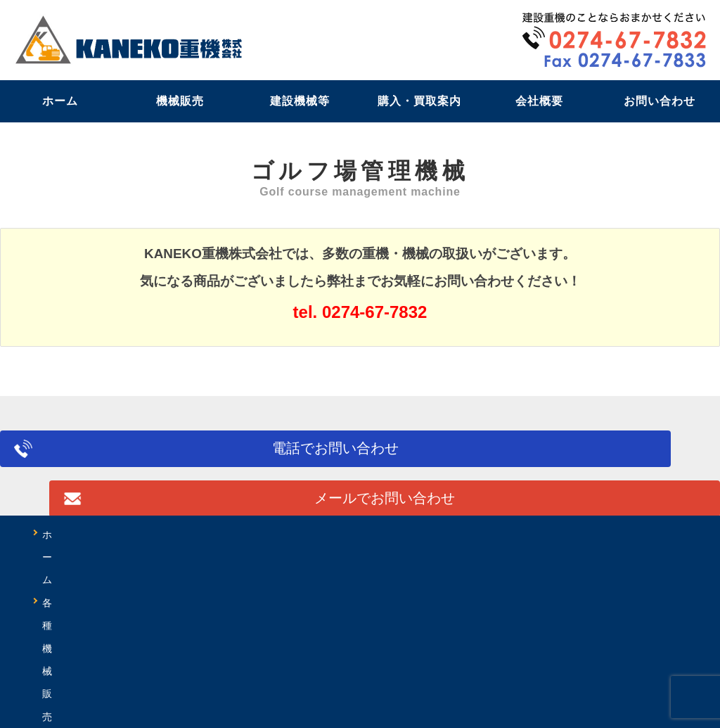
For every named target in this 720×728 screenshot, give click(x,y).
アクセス (591, 557)
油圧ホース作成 (82, 557)
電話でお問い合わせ (173, 456)
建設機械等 (300, 101)
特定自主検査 (537, 534)
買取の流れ (290, 557)
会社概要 (539, 101)
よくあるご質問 (399, 557)
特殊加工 (636, 534)
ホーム (60, 101)
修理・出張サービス (411, 534)
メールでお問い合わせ (547, 456)
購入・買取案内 (419, 101)
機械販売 (180, 101)
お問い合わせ (660, 101)
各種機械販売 (152, 534)
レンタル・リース (273, 534)
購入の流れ (191, 557)
